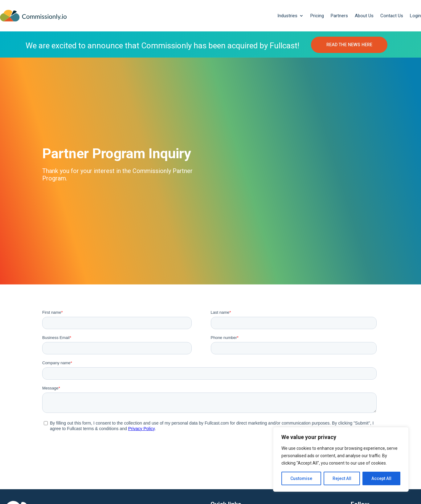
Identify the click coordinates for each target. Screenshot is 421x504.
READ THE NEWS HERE (349, 45)
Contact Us (392, 16)
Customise (301, 478)
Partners (339, 16)
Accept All (381, 478)
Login (415, 16)
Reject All (342, 478)
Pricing (317, 16)
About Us (364, 16)
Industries (287, 16)
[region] (341, 459)
